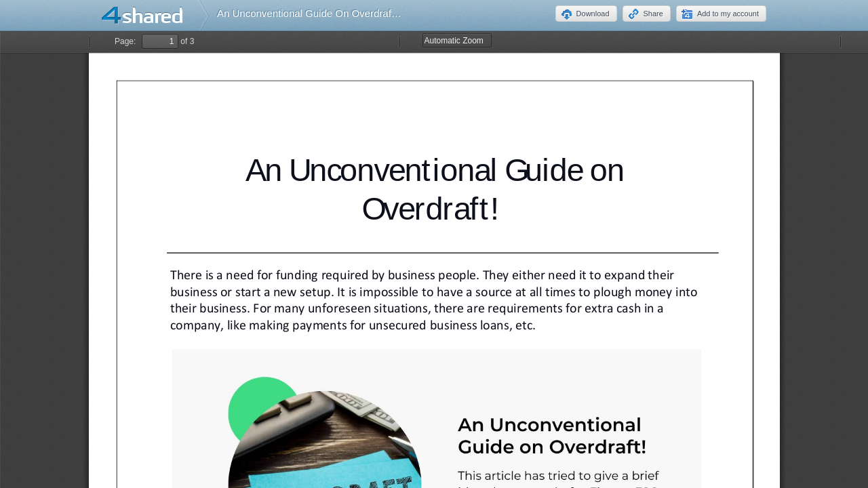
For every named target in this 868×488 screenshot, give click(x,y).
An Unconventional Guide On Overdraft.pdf (314, 13)
